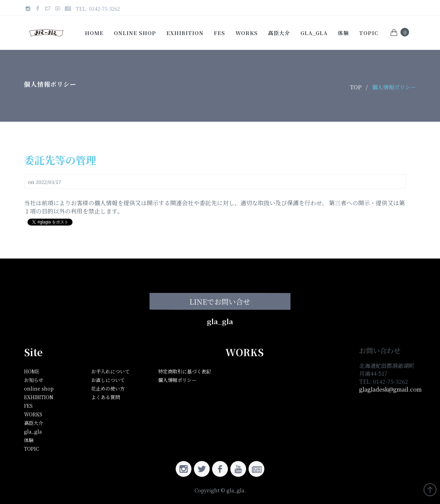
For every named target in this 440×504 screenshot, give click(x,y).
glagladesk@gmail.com (390, 389)
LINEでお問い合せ (220, 301)
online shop (135, 33)
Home (94, 33)
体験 (343, 33)
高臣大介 (279, 33)
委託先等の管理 (60, 160)
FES (219, 33)
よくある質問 (106, 397)
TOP (356, 87)
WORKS (247, 33)
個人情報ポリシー (394, 87)
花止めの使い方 (108, 388)
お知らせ (34, 380)
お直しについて (108, 380)
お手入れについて (110, 371)
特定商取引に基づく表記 (185, 371)
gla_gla (314, 33)
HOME (32, 371)
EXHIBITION (185, 33)
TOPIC (369, 33)
